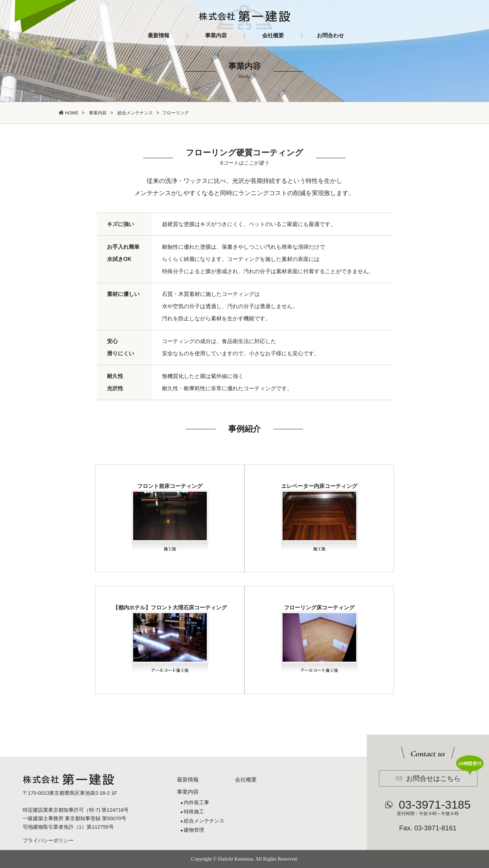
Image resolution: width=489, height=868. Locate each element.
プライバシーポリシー (48, 840)
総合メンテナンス (135, 113)
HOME (69, 113)
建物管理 (194, 830)
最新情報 (159, 35)
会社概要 (273, 35)
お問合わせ (330, 35)
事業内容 (216, 35)
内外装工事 (196, 802)
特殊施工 (194, 812)
